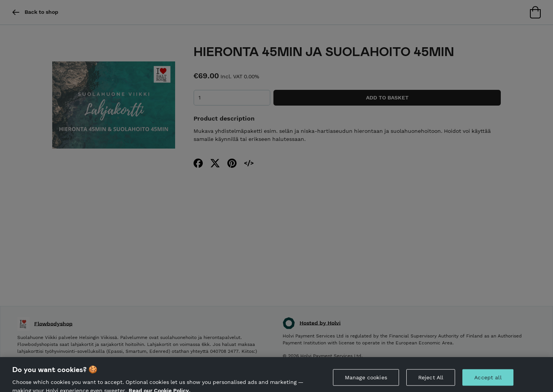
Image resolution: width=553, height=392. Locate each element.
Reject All (431, 379)
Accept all (488, 379)
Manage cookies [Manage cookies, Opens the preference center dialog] (366, 379)
